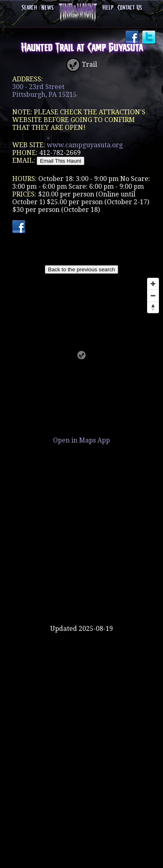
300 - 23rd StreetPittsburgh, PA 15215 (44, 91)
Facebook (133, 38)
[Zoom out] (153, 296)
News (47, 8)
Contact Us (130, 8)
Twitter (150, 38)
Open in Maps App (81, 440)
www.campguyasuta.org (85, 145)
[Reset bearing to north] (153, 307)
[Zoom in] (153, 284)
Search (29, 8)
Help (108, 8)
